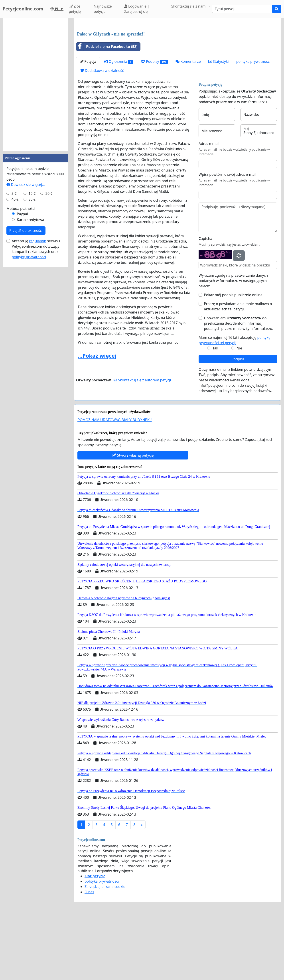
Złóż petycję (75, 9)
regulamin (38, 241)
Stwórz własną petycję (133, 517)
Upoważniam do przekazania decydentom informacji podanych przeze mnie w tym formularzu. (239, 385)
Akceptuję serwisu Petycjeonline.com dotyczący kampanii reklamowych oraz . (36, 249)
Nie (239, 410)
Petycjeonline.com (23, 9)
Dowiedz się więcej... (26, 185)
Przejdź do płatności (26, 231)
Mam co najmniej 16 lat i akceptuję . (235, 402)
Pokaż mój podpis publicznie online (233, 357)
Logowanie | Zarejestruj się (137, 9)
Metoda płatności (21, 209)
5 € (14, 193)
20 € (49, 193)
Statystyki (219, 124)
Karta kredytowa (31, 220)
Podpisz (238, 421)
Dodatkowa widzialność (102, 133)
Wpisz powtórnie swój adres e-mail (227, 237)
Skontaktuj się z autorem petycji (142, 442)
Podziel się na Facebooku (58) (107, 109)
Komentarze (188, 124)
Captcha (205, 301)
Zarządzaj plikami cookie (105, 949)
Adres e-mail (209, 206)
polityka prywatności (253, 124)
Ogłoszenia (118, 124)
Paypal (22, 214)
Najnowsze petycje (103, 9)
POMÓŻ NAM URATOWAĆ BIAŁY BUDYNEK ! (115, 482)
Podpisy (154, 124)
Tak (215, 410)
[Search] (242, 9)
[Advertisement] (177, 56)
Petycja (88, 124)
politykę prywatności (29, 257)
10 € (32, 193)
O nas (89, 954)
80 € (32, 199)
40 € (15, 199)
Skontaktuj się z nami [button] (189, 6)
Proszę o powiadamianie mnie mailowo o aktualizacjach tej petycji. (238, 369)
